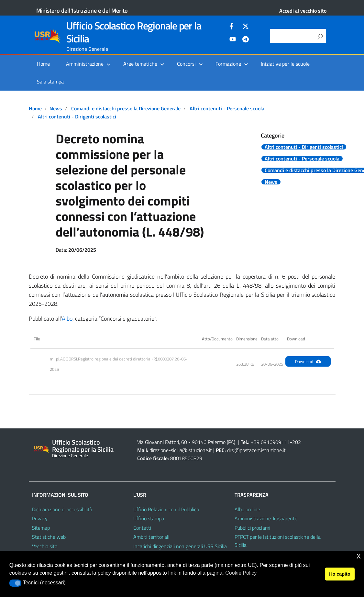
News (56, 108)
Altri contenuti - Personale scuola (227, 108)
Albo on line (247, 509)
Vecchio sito (45, 546)
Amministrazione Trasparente (266, 518)
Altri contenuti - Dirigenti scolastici (77, 116)
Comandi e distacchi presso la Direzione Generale (126, 108)
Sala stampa (50, 82)
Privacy (40, 518)
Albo (67, 319)
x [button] (359, 556)
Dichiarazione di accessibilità (62, 509)
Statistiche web (49, 537)
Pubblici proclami (252, 528)
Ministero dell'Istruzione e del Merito (82, 11)
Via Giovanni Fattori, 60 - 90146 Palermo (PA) (186, 442)
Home (43, 64)
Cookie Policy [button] (241, 573)
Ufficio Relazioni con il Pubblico (166, 509)
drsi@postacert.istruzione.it (256, 450)
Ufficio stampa (149, 518)
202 (297, 442)
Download (308, 361)
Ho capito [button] (340, 574)
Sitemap (41, 528)
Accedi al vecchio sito (303, 11)
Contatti (142, 528)
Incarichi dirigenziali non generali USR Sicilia (180, 546)
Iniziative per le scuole (285, 64)
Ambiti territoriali (151, 537)
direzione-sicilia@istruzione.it (181, 450)
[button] (15, 583)
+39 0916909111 (270, 442)
